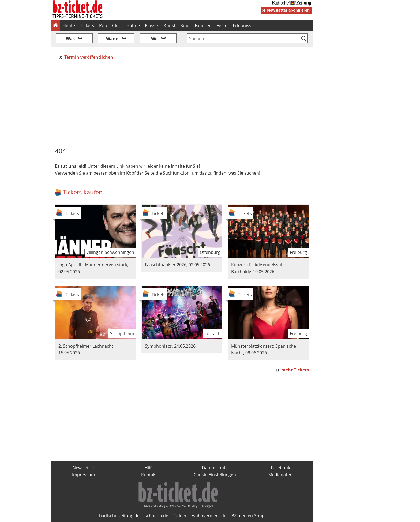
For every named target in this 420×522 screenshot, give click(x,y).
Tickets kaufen (83, 192)
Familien (203, 25)
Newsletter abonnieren (288, 10)
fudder (180, 516)
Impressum (84, 475)
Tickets (87, 25)
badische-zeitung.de (119, 516)
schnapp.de (156, 516)
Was (70, 39)
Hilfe (149, 468)
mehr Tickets (295, 370)
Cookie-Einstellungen (215, 475)
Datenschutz (215, 468)
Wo (154, 39)
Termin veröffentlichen (89, 57)
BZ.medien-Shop (248, 516)
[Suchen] (304, 39)
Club (117, 25)
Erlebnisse (243, 25)
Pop (103, 25)
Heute (69, 25)
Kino (185, 25)
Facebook (280, 468)
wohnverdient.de (209, 516)
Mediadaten (280, 475)
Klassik (152, 25)
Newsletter (84, 468)
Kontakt (149, 475)
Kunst (170, 25)
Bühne (133, 25)
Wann (112, 39)
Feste (222, 25)
